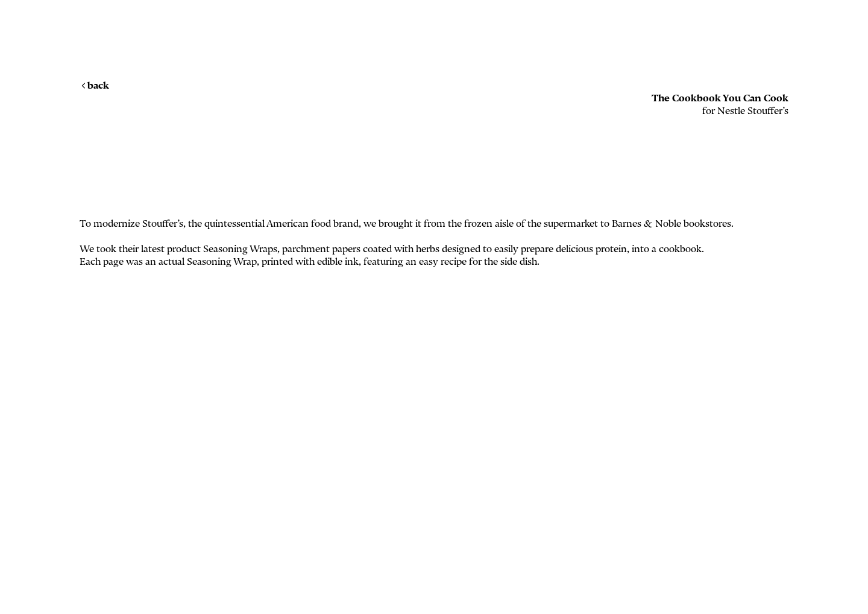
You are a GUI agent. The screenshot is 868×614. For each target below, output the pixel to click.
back (94, 85)
